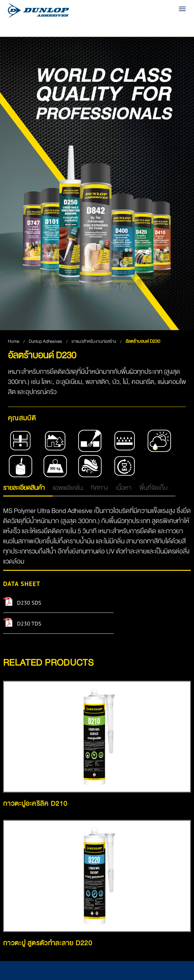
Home (14, 341)
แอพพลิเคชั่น (68, 488)
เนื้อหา (124, 488)
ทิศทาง (99, 488)
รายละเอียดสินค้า (24, 488)
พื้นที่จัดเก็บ (153, 488)
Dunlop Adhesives (46, 341)
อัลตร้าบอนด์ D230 (143, 341)
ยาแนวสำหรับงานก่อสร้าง (94, 341)
